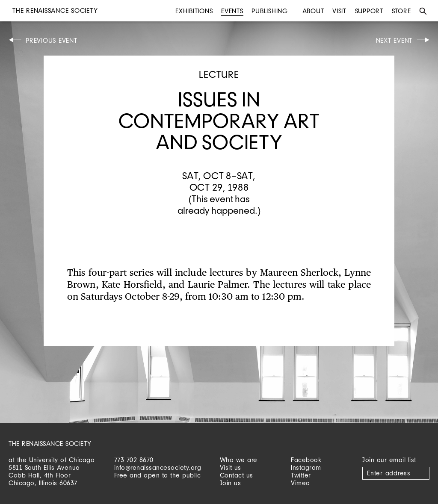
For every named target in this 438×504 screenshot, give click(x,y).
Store (401, 11)
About (313, 11)
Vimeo (300, 483)
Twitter (301, 475)
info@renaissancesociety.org (158, 467)
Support (369, 11)
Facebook (306, 460)
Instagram (306, 467)
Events (232, 11)
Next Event (394, 40)
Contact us (237, 475)
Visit (339, 11)
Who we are (239, 460)
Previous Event (52, 40)
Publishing (270, 11)
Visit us (231, 467)
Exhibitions (194, 11)
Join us (231, 483)
